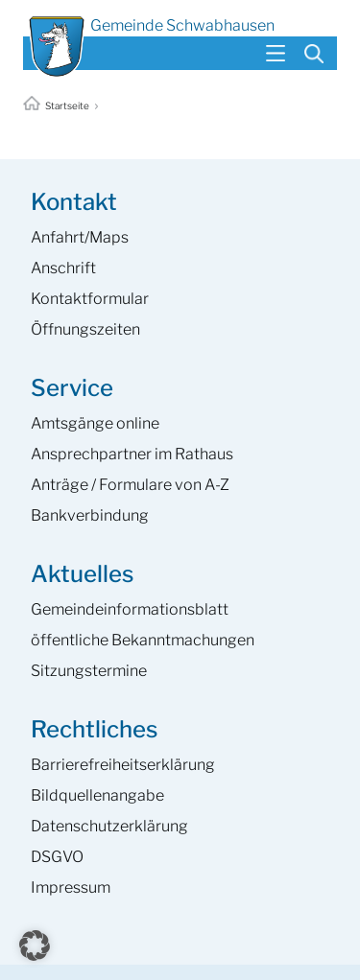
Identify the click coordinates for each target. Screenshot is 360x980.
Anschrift (63, 268)
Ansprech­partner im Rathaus (132, 454)
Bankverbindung (90, 515)
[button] (35, 945)
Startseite (57, 105)
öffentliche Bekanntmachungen (143, 640)
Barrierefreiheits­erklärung (123, 765)
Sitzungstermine (89, 671)
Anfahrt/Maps (80, 237)
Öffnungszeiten (85, 329)
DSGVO (57, 857)
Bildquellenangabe (97, 795)
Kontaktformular (90, 299)
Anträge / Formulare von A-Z (130, 485)
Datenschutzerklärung (109, 826)
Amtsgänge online (95, 423)
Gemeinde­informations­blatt (130, 609)
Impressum (71, 887)
